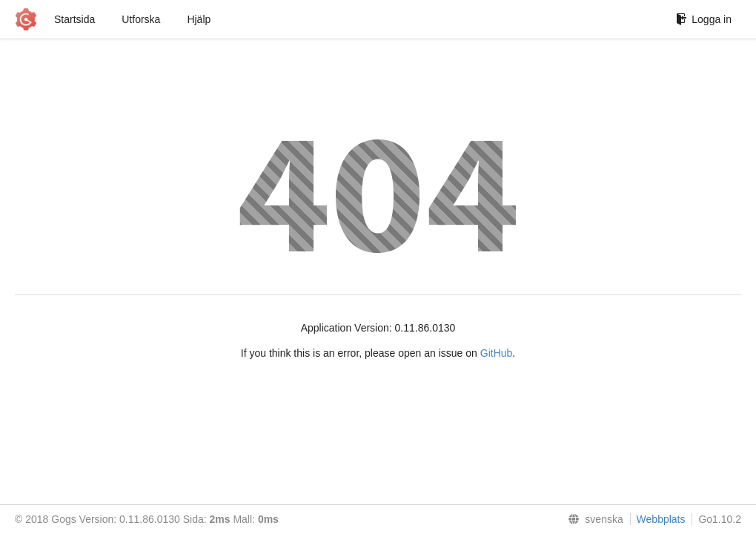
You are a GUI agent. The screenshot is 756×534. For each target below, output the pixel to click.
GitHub (497, 353)
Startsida (74, 19)
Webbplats (661, 519)
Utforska (141, 19)
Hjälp (199, 19)
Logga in (704, 19)
